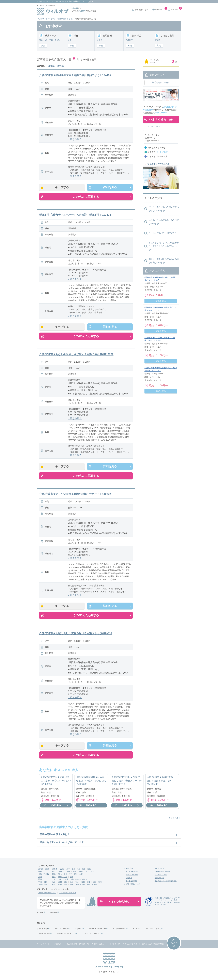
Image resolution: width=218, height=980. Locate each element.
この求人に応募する (86, 197)
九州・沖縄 (43, 886)
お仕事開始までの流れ (162, 873)
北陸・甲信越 (44, 875)
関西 (40, 880)
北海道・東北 (44, 870)
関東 (40, 873)
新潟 (54, 875)
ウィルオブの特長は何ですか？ (163, 233)
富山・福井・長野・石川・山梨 (71, 875)
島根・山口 (63, 883)
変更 (43, 45)
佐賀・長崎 (63, 886)
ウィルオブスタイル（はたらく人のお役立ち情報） (145, 945)
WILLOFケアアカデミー (97, 930)
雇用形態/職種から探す (47, 894)
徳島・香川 (97, 883)
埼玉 (68, 873)
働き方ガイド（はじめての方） (166, 882)
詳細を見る (110, 187)
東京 (54, 873)
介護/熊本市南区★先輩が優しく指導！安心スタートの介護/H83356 (56, 782)
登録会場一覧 (159, 879)
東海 (40, 878)
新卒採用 (40, 913)
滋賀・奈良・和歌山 (79, 880)
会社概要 (129, 879)
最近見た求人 (159, 869)
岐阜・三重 (63, 878)
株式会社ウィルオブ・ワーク (46, 1)
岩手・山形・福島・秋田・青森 (79, 870)
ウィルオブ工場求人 (153, 930)
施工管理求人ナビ (119, 930)
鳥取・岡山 (74, 883)
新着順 (51, 66)
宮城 (62, 870)
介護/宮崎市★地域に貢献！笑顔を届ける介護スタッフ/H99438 (76, 634)
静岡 (72, 878)
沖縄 (72, 886)
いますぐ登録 (162, 119)
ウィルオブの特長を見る (158, 164)
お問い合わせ (99, 945)
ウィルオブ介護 (42, 930)
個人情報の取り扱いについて (78, 945)
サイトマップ (115, 945)
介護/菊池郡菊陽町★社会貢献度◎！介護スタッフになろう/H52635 (91, 782)
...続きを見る (75, 139)
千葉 (75, 873)
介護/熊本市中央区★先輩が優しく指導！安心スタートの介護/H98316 (127, 782)
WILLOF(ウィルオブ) (46, 19)
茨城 (81, 873)
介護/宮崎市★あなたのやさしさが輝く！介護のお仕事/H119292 (76, 355)
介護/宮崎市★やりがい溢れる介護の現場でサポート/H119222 (75, 495)
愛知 (54, 878)
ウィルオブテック (62, 930)
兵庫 (66, 880)
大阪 (54, 880)
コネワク (78, 930)
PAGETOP (174, 946)
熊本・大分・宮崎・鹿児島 (87, 886)
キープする (62, 187)
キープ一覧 (130, 869)
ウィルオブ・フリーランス (91, 935)
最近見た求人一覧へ (161, 82)
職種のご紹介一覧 (132, 876)
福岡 (54, 886)
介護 (71, 19)
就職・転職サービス (141, 10)
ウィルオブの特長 (161, 876)
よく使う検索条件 (132, 873)
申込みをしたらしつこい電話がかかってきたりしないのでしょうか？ (164, 246)
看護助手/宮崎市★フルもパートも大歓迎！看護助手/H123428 (75, 215)
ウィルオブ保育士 (43, 935)
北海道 (55, 870)
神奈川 (61, 873)
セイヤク (136, 930)
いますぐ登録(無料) (119, 903)
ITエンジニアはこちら (151, 126)
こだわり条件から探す (68, 894)
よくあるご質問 (131, 882)
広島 (54, 883)
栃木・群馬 (90, 873)
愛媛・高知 (86, 883)
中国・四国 (43, 883)
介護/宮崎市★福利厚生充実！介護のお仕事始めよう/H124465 (75, 75)
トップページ (44, 945)
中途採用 (54, 913)
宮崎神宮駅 (62, 19)
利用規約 (58, 945)
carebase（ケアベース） (66, 935)
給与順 (61, 66)
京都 (60, 880)
